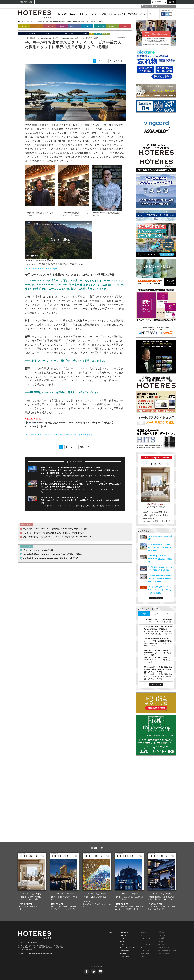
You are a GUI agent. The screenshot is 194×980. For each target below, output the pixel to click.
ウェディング (49, 26)
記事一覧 (29, 21)
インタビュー (84, 14)
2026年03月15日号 (32, 894)
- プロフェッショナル (127, 947)
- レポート (124, 941)
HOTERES (62, 14)
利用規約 (161, 944)
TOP (22, 21)
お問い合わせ (163, 935)
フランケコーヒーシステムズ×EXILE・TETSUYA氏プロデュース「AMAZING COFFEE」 (73, 481)
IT (87, 26)
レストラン (37, 26)
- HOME (111, 932)
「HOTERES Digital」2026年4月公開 (38, 550)
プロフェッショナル (117, 14)
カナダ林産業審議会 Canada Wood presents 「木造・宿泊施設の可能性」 (53, 554)
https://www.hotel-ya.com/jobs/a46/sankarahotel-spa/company (59, 435)
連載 (104, 14)
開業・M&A (113, 26)
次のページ (118, 61)
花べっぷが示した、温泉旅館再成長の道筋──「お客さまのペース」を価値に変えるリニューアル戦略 (158, 670)
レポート (96, 14)
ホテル (143, 14)
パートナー (153, 14)
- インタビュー (125, 938)
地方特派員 (133, 14)
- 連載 (122, 944)
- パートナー (124, 956)
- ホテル (123, 953)
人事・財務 (100, 26)
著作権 (161, 941)
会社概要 (161, 938)
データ (62, 26)
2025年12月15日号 (129, 894)
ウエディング (146, 938)
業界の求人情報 (26, 2)
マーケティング (75, 26)
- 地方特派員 (124, 950)
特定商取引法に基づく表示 (167, 950)
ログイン (172, 2)
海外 (125, 26)
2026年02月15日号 (64, 894)
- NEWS (123, 935)
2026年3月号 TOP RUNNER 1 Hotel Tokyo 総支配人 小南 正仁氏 (51, 558)
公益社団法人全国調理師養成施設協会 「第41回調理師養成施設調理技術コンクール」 (160, 579)
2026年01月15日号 (97, 894)
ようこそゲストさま (159, 2)
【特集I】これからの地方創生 (94, 897)
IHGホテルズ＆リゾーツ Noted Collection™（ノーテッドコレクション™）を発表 (160, 590)
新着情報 (161, 932)
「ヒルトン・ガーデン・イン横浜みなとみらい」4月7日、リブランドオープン (69, 497)
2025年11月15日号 (162, 894)
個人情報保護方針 (164, 947)
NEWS (72, 14)
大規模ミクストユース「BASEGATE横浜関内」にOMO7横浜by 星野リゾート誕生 (70, 467)
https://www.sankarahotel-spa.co (43, 268)
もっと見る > (156, 598)
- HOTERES (124, 932)
